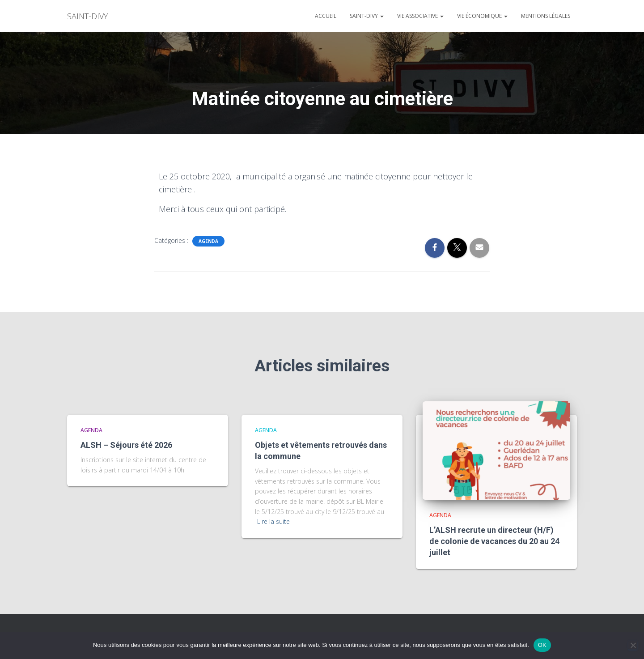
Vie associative (420, 16)
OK (542, 645)
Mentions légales (546, 16)
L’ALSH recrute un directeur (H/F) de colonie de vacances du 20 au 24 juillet (494, 541)
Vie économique (482, 16)
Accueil (326, 16)
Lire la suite (273, 521)
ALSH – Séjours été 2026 (126, 445)
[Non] (633, 645)
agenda (208, 241)
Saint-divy (367, 16)
